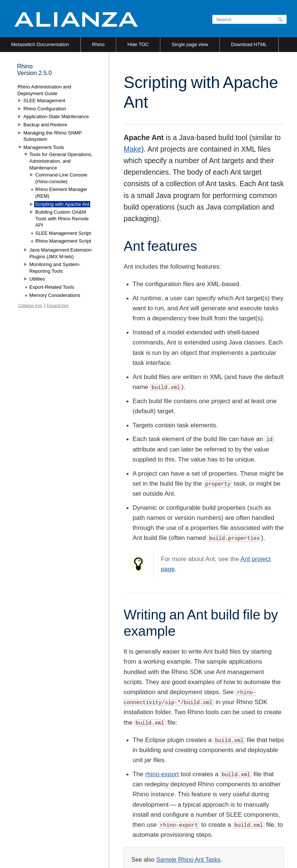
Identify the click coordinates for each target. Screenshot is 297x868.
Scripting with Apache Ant (62, 204)
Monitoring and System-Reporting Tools (55, 268)
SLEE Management (44, 101)
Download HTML (249, 44)
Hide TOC (138, 44)
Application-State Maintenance (56, 116)
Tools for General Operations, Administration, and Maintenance (61, 161)
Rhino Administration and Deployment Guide (44, 90)
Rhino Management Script (63, 241)
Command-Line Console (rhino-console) (61, 178)
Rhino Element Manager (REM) (61, 193)
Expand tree (57, 305)
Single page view (190, 44)
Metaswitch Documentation (40, 44)
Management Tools (44, 147)
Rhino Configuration (45, 109)
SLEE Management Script (63, 233)
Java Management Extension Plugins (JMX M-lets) (61, 253)
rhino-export (162, 774)
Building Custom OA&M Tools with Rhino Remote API (62, 218)
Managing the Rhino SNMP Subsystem (53, 136)
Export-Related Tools (52, 287)
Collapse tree (30, 305)
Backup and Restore (45, 125)
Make (133, 149)
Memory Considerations (55, 295)
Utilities (37, 279)
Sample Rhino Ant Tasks (188, 860)
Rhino (98, 44)
